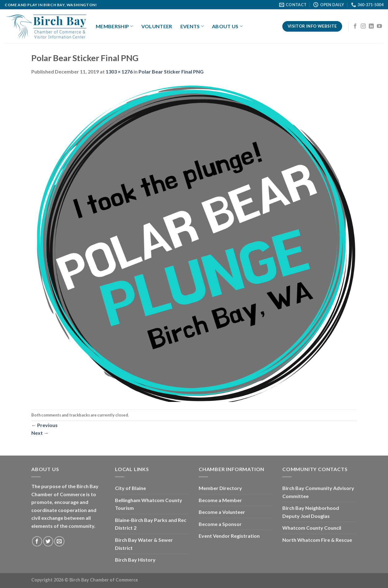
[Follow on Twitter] (48, 541)
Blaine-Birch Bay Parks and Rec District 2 (151, 524)
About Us (227, 26)
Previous (44, 425)
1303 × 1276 (119, 71)
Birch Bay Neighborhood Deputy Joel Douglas (311, 512)
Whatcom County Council (312, 528)
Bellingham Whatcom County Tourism (149, 504)
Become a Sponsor (220, 524)
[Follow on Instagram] (363, 26)
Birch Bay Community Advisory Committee (318, 492)
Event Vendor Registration (229, 536)
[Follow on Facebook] (355, 26)
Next (40, 433)
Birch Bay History (135, 560)
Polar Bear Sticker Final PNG (171, 71)
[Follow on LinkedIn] (371, 26)
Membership (115, 26)
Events (192, 26)
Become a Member (220, 500)
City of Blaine (130, 488)
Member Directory (220, 488)
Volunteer (157, 26)
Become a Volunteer (222, 512)
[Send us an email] (59, 541)
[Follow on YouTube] (379, 26)
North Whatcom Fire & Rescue (317, 540)
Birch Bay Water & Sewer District (144, 544)
